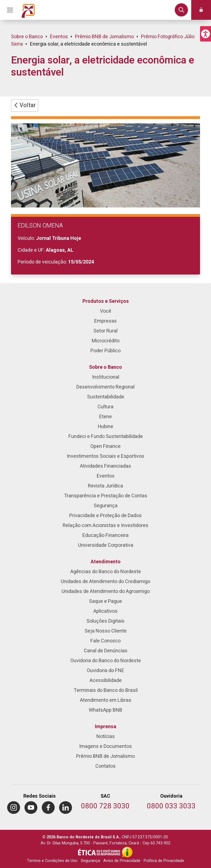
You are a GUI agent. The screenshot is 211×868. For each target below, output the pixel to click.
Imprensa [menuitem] (105, 727)
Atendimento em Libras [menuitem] (106, 700)
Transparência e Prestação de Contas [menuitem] (106, 496)
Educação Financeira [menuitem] (105, 535)
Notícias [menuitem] (106, 737)
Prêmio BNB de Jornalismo (104, 37)
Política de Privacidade (164, 861)
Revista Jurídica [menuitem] (105, 486)
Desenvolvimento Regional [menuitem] (105, 387)
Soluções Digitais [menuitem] (105, 621)
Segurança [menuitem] (106, 506)
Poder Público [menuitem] (105, 351)
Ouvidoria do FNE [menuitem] (105, 671)
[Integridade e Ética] (100, 852)
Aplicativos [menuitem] (105, 611)
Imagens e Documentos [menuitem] (105, 746)
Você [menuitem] (106, 311)
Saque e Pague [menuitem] (105, 601)
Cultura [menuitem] (105, 407)
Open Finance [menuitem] (105, 446)
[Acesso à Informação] (127, 852)
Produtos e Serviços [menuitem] (106, 301)
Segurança (90, 861)
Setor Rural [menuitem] (105, 331)
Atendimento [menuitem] (106, 562)
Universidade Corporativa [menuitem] (106, 545)
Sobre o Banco (27, 37)
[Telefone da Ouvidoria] (171, 807)
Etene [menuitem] (105, 417)
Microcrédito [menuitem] (106, 341)
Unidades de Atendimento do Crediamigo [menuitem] (105, 582)
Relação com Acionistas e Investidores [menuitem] (105, 525)
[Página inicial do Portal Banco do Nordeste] (28, 10)
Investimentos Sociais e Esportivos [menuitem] (105, 456)
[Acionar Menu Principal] (10, 10)
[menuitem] (14, 808)
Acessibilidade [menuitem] (106, 680)
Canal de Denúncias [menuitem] (106, 651)
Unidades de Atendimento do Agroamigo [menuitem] (106, 591)
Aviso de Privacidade (122, 861)
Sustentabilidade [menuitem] (106, 397)
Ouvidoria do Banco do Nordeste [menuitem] (106, 661)
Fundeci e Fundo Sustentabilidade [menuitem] (106, 436)
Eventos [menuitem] (106, 476)
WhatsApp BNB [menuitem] (105, 710)
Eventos (59, 37)
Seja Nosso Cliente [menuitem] (106, 631)
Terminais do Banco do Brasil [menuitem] (106, 690)
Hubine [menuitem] (105, 427)
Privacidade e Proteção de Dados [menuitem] (105, 516)
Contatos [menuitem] (105, 766)
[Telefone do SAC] (105, 807)
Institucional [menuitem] (106, 377)
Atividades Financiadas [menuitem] (105, 466)
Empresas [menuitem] (105, 321)
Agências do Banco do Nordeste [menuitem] (106, 572)
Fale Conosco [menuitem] (105, 641)
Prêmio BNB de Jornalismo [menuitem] (105, 756)
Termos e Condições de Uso (52, 861)
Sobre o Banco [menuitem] (105, 367)
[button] (206, 34)
